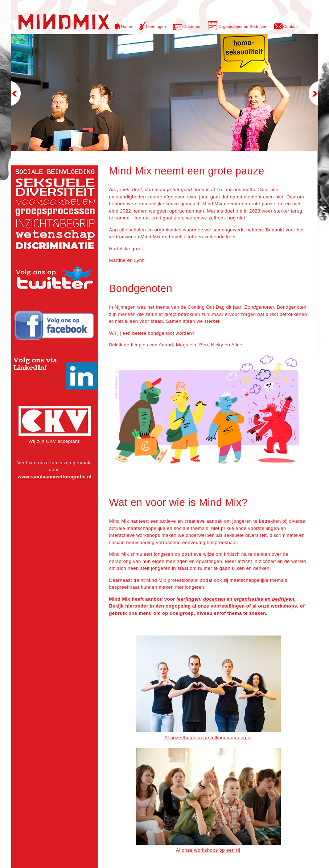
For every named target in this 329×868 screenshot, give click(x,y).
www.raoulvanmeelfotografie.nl (55, 477)
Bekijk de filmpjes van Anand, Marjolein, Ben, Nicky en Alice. (176, 345)
